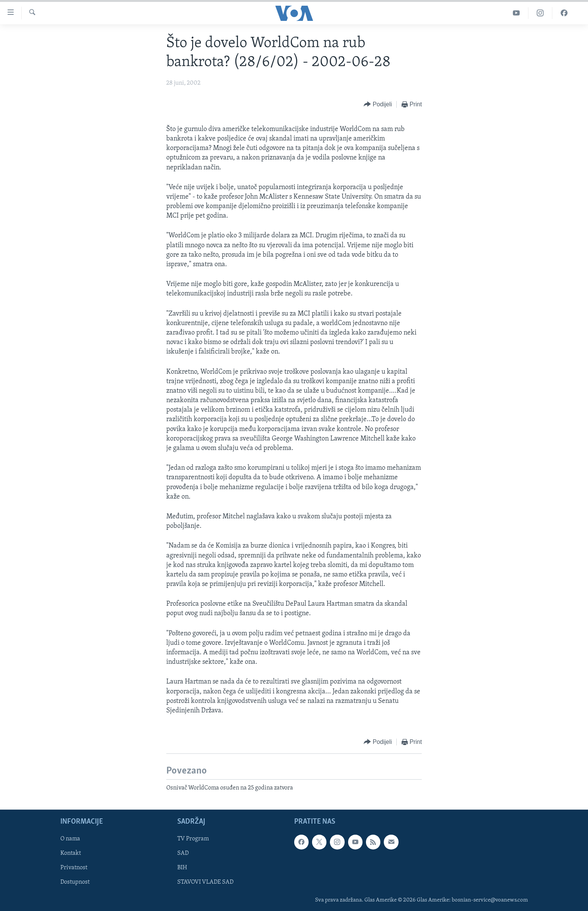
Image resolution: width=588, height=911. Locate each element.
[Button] (378, 105)
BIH (182, 868)
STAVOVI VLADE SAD (205, 882)
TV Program (193, 839)
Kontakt (71, 853)
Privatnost (74, 868)
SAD (183, 853)
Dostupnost (75, 882)
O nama (70, 839)
